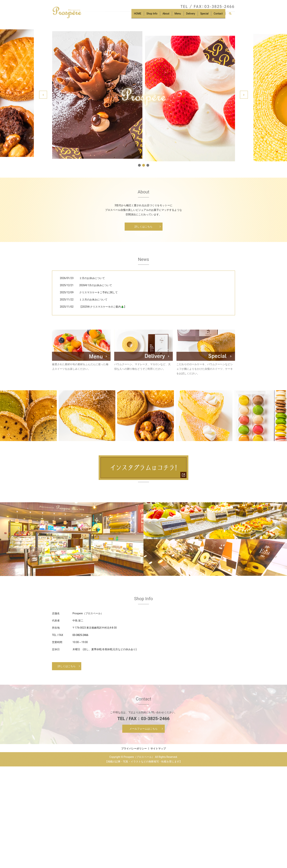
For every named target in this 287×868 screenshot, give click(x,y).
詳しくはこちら (143, 227)
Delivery (188, 15)
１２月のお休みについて (93, 300)
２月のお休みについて (92, 278)
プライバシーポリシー (134, 748)
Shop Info (146, 15)
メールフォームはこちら (143, 729)
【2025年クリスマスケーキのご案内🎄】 (103, 307)
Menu (174, 15)
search (232, 15)
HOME (131, 15)
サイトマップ (158, 748)
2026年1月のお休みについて (96, 285)
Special (203, 15)
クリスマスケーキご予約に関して (98, 292)
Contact (218, 15)
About (162, 15)
